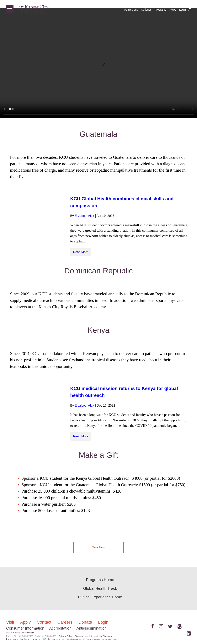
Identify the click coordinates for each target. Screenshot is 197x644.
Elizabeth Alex (84, 216)
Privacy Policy (66, 636)
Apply (26, 622)
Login (183, 10)
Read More (81, 252)
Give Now (98, 547)
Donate (86, 622)
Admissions (131, 10)
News (173, 10)
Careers (65, 622)
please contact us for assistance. (103, 639)
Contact (45, 622)
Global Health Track (100, 588)
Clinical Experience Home (100, 597)
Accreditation (60, 628)
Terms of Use (81, 636)
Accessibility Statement (101, 636)
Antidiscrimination (91, 628)
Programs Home (100, 580)
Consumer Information (25, 628)
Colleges (146, 10)
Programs (160, 10)
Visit (11, 622)
